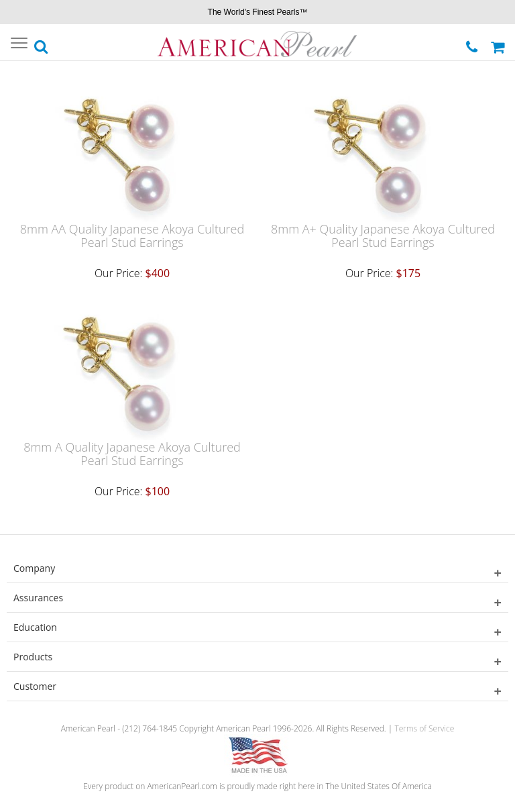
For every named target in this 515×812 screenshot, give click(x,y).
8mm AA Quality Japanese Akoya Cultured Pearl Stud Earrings (132, 236)
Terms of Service (424, 728)
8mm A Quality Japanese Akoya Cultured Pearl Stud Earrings (132, 454)
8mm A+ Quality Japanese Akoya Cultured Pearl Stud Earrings (383, 236)
